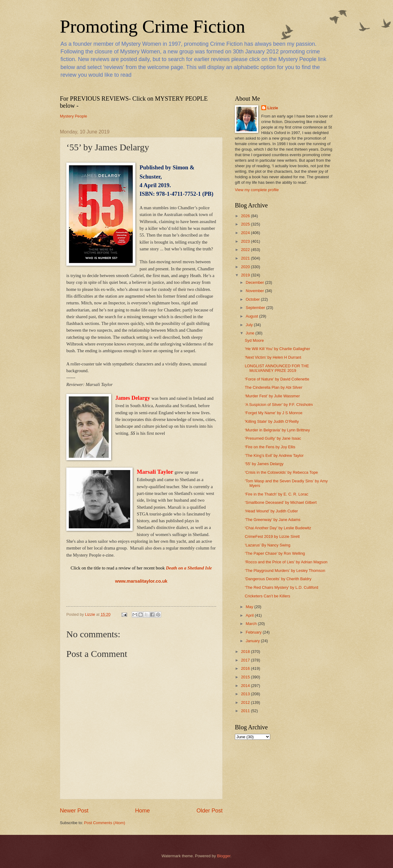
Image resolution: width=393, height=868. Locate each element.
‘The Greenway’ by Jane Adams (272, 520)
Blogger (224, 856)
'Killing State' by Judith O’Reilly (272, 421)
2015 (246, 677)
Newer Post (74, 811)
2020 (246, 267)
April (250, 615)
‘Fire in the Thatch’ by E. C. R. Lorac (276, 494)
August (252, 316)
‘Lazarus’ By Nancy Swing (267, 545)
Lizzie (273, 108)
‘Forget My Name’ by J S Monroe (274, 413)
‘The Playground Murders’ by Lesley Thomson (285, 571)
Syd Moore (254, 340)
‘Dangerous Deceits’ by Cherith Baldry (278, 579)
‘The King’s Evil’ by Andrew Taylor (274, 455)
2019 (246, 275)
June (251, 333)
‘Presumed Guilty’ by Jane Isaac (273, 438)
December (255, 282)
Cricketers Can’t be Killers (267, 596)
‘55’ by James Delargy (264, 464)
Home (142, 811)
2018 (246, 652)
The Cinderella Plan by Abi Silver (274, 387)
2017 (246, 660)
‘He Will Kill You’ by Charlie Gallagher (277, 349)
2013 (246, 694)
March (252, 624)
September (256, 308)
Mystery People (74, 116)
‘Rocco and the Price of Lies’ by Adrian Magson (286, 562)
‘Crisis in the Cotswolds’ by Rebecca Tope (281, 472)
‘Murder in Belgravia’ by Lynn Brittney (277, 430)
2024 (246, 233)
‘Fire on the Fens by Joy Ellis (270, 447)
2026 (246, 216)
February (254, 632)
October (253, 299)
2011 (246, 711)
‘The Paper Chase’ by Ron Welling (275, 553)
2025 (246, 224)
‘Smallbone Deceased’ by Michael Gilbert (281, 502)
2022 (246, 250)
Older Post (210, 811)
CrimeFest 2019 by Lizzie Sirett (272, 536)
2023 (246, 241)
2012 (246, 702)
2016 (246, 668)
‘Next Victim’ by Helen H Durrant (273, 357)
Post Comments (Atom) (105, 823)
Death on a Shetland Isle (189, 568)
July (250, 325)
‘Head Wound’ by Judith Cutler (271, 511)
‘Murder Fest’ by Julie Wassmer (272, 396)
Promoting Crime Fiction (152, 26)
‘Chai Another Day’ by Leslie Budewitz (278, 528)
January (253, 641)
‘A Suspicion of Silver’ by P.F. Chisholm (279, 405)
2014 (246, 686)
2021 (246, 258)
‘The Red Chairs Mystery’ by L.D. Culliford (281, 587)
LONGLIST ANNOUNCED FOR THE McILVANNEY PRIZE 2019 (277, 368)
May (250, 607)
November (255, 291)
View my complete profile (257, 190)
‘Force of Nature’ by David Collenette (277, 379)
